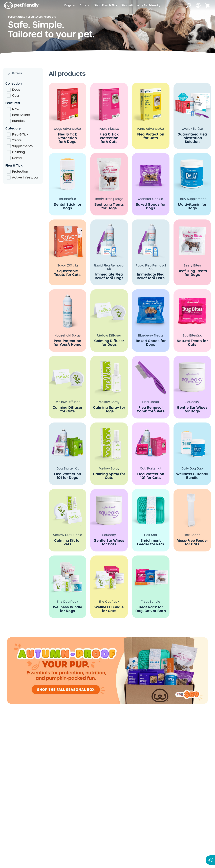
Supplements (22, 146)
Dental (17, 158)
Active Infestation (26, 177)
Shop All (127, 5)
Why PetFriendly (148, 5)
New (16, 109)
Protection (20, 172)
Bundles (18, 121)
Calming (18, 152)
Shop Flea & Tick (106, 5)
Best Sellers (21, 115)
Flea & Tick (20, 134)
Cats (85, 5)
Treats (17, 140)
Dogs (70, 5)
